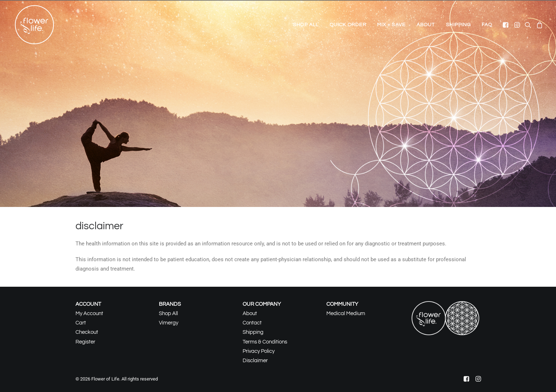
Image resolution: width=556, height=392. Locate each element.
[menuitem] (306, 25)
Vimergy (169, 323)
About (426, 25)
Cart (81, 323)
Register (85, 342)
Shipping (458, 25)
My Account (89, 313)
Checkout (87, 332)
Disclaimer (255, 361)
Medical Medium (346, 313)
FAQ (487, 25)
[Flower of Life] (35, 25)
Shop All (306, 25)
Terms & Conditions (265, 342)
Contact (252, 323)
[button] (506, 25)
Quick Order (348, 25)
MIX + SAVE (391, 25)
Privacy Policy (259, 351)
